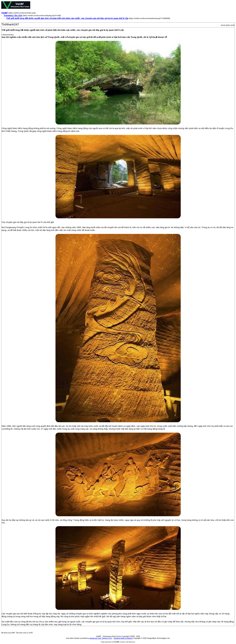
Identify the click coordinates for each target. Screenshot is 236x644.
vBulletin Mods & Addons (123, 638)
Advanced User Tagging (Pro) (101, 638)
